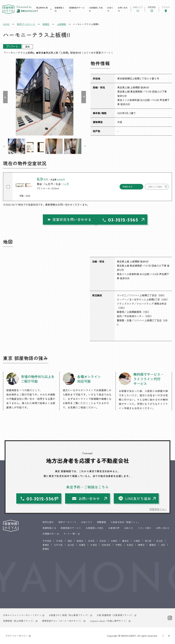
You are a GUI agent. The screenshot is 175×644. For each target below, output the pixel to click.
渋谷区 (103, 541)
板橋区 (46, 549)
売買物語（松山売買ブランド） (19, 621)
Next (84, 97)
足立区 (160, 541)
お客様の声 (114, 528)
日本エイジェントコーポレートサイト (22, 615)
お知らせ (110, 9)
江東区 (137, 541)
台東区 (114, 541)
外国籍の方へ (49, 534)
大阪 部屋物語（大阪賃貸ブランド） (115, 615)
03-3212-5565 (119, 220)
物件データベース (68, 522)
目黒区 (82, 545)
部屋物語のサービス (77, 9)
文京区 (91, 541)
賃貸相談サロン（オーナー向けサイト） (62, 621)
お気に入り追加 (155, 187)
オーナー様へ (70, 534)
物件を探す (48, 522)
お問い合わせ (123, 9)
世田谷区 (106, 545)
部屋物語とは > (158, 509)
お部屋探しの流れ (96, 9)
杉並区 (130, 545)
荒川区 (148, 541)
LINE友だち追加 (138, 499)
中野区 (119, 545)
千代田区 (47, 541)
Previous (5, 97)
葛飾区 (46, 545)
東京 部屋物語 (8, 9)
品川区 (71, 545)
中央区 (60, 541)
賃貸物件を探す (42, 9)
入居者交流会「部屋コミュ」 (125, 522)
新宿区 (80, 541)
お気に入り (87, 522)
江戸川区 (58, 545)
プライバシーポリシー (17, 636)
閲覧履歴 (102, 522)
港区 (70, 541)
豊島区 (153, 545)
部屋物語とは (59, 9)
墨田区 (126, 541)
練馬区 (141, 545)
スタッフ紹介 (144, 528)
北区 (163, 545)
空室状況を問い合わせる (61, 219)
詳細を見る (128, 187)
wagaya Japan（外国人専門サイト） (109, 621)
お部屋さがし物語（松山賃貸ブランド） (69, 615)
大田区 (94, 545)
